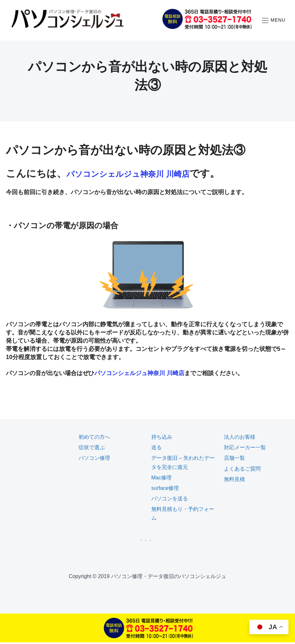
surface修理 (165, 490)
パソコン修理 (94, 460)
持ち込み (162, 439)
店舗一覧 (234, 460)
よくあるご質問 (242, 470)
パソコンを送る (170, 501)
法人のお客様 (240, 439)
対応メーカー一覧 (245, 449)
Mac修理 (161, 479)
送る (157, 449)
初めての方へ (94, 439)
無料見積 (234, 481)
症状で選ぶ (92, 449)
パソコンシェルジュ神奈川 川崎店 (143, 175)
